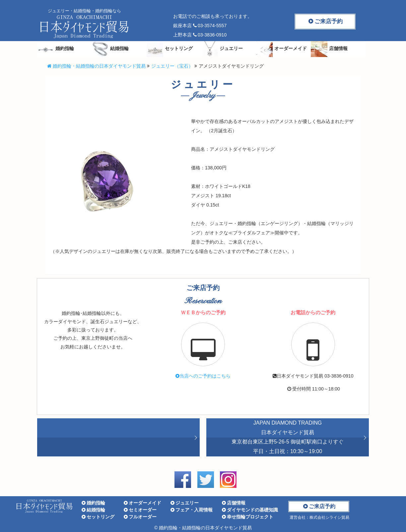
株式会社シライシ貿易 (329, 517)
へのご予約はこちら (203, 376)
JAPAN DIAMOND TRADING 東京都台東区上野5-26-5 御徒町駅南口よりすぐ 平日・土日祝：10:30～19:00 (288, 437)
